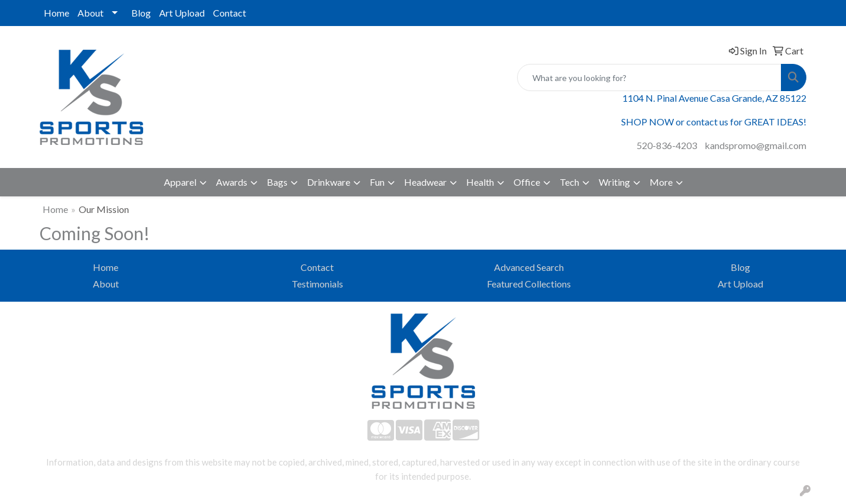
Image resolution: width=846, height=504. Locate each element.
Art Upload (182, 13)
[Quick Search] (649, 77)
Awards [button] (232, 182)
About (91, 13)
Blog (141, 13)
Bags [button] (277, 182)
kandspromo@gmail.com (755, 145)
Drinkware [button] (329, 182)
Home (56, 13)
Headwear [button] (425, 182)
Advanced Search (529, 267)
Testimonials (317, 284)
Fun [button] (377, 182)
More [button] (661, 182)
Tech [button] (569, 182)
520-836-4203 (667, 145)
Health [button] (480, 182)
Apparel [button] (180, 182)
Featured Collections (529, 284)
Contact (230, 13)
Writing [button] (614, 182)
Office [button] (527, 182)
